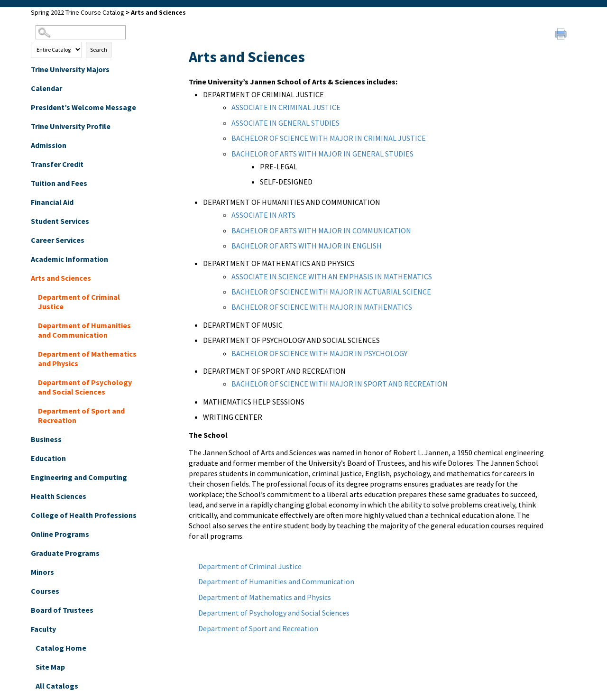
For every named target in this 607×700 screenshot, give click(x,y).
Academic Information (69, 259)
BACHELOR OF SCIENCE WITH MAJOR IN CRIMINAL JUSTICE (329, 138)
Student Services (60, 221)
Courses (45, 591)
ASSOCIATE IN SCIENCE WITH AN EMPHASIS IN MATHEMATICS (332, 276)
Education (48, 458)
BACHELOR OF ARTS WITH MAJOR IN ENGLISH (307, 246)
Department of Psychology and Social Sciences (85, 387)
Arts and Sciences (61, 278)
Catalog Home (61, 648)
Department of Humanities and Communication (84, 330)
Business (46, 439)
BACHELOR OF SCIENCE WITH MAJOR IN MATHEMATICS (322, 307)
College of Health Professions (84, 515)
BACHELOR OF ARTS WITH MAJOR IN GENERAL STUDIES (322, 154)
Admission (49, 145)
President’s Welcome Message (83, 107)
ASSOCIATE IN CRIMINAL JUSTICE (286, 107)
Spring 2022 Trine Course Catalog (78, 12)
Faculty (43, 629)
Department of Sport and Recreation (81, 415)
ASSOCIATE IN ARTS (263, 215)
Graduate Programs (65, 553)
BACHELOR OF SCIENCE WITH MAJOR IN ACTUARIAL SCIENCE (331, 292)
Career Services (58, 240)
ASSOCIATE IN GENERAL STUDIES (285, 123)
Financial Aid (52, 202)
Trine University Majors (70, 69)
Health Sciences (59, 496)
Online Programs (60, 534)
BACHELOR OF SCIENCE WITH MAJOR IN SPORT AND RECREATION (340, 384)
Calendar (46, 88)
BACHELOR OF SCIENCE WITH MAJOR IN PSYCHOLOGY (319, 353)
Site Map (50, 667)
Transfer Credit (57, 164)
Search (99, 50)
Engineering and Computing (79, 477)
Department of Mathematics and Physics (87, 359)
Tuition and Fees (59, 183)
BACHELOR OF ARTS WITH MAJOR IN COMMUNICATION (321, 230)
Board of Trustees (62, 610)
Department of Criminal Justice (79, 302)
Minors (42, 572)
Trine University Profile (71, 126)
